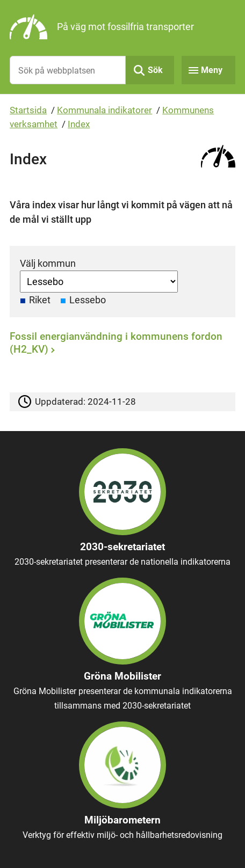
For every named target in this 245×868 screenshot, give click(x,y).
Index (79, 124)
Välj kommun (48, 263)
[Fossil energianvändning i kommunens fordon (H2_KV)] (120, 345)
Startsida (28, 110)
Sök (155, 70)
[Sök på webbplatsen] (68, 70)
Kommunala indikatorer (105, 110)
